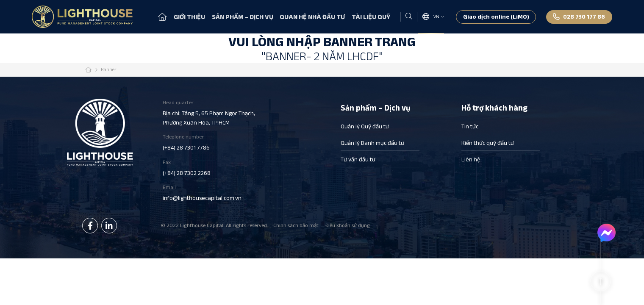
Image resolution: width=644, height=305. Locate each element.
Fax (210, 168)
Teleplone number (210, 143)
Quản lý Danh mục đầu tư (372, 143)
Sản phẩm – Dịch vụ (243, 17)
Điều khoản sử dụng (348, 225)
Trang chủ (162, 17)
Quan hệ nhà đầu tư (312, 17)
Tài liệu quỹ (371, 17)
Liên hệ (471, 159)
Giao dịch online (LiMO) (496, 17)
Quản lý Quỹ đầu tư (365, 126)
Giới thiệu (189, 17)
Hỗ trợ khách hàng (494, 108)
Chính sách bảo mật (296, 225)
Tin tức (470, 126)
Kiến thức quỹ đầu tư (488, 143)
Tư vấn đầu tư (358, 159)
